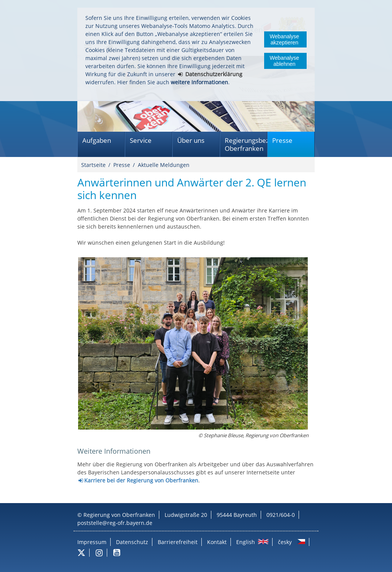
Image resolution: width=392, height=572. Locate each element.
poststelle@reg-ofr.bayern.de (115, 523)
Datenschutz (132, 542)
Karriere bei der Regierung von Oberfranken (141, 480)
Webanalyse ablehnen (285, 61)
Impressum (92, 542)
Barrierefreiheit (178, 542)
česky (285, 542)
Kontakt (217, 542)
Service (141, 140)
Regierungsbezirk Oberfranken (246, 144)
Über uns (191, 140)
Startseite (93, 165)
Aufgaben (97, 140)
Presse (282, 140)
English (246, 542)
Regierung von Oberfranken (119, 515)
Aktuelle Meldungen (164, 165)
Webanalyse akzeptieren (285, 39)
